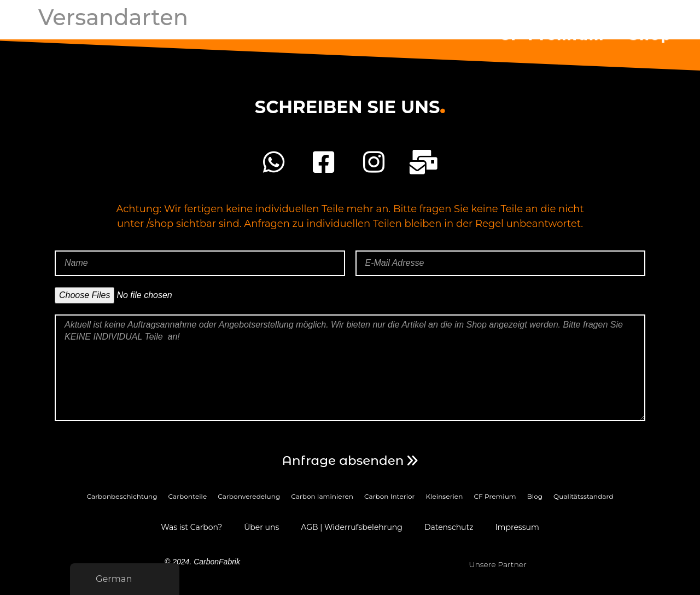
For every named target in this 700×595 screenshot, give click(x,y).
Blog (535, 496)
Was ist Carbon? (191, 527)
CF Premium (552, 33)
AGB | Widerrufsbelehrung (352, 527)
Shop (651, 33)
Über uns (261, 527)
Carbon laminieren (322, 496)
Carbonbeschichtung (122, 496)
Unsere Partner (497, 564)
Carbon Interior (390, 496)
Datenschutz (449, 527)
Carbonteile (188, 496)
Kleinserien (445, 496)
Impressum (517, 527)
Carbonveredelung (249, 496)
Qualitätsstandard (583, 496)
